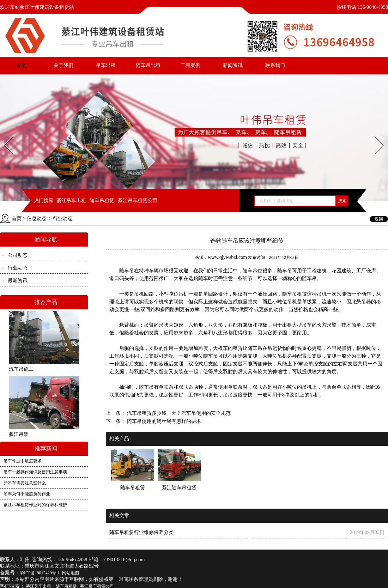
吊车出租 (106, 65)
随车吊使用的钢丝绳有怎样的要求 (163, 421)
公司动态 (18, 255)
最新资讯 (18, 281)
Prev (5, 134)
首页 (21, 65)
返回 (379, 219)
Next (375, 134)
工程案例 (190, 65)
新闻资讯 (233, 65)
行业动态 (18, 268)
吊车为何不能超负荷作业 (27, 494)
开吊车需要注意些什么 (25, 483)
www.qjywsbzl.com (227, 257)
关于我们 (63, 65)
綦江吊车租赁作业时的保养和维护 (35, 505)
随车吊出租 (148, 65)
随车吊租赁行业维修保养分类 (141, 532)
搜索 (342, 201)
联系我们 (275, 65)
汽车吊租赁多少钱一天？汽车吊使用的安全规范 (178, 413)
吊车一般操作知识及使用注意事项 (35, 472)
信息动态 (37, 219)
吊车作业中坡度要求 (23, 461)
